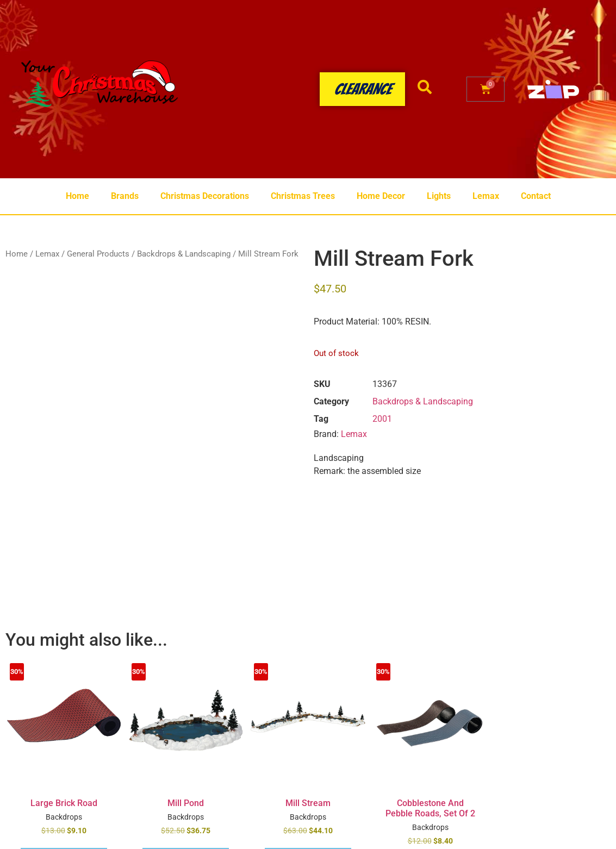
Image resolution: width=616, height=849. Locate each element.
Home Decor (381, 196)
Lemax (486, 196)
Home (77, 196)
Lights (439, 196)
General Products (98, 254)
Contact (536, 196)
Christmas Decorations (205, 196)
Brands (125, 196)
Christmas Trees (303, 196)
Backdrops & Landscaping (184, 254)
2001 (382, 419)
